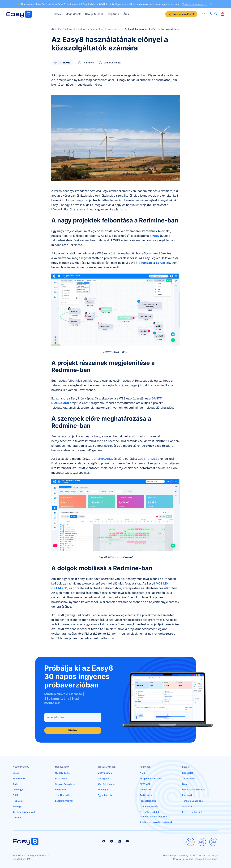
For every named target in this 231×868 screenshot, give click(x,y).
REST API (145, 784)
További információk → (195, 4)
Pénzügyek (19, 790)
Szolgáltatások (94, 14)
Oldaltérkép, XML (22, 859)
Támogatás (103, 779)
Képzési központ (106, 784)
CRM (15, 795)
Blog (185, 784)
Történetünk (189, 779)
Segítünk (113, 14)
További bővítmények (24, 812)
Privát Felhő (61, 779)
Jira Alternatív (62, 795)
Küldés (73, 730)
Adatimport (103, 790)
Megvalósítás (105, 773)
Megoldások (73, 14)
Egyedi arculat (105, 795)
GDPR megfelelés (149, 807)
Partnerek (187, 795)
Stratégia (18, 807)
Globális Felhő (62, 773)
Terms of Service (202, 859)
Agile (15, 784)
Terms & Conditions (193, 801)
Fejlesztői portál (148, 801)
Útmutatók (145, 790)
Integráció (60, 790)
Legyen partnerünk (192, 812)
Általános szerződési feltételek (156, 822)
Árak (126, 14)
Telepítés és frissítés (151, 779)
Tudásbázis (146, 795)
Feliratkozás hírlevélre (194, 790)
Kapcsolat (188, 773)
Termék (57, 14)
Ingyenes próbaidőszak (180, 14)
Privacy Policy (181, 859)
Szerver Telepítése (65, 784)
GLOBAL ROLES (148, 459)
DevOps (17, 818)
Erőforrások (19, 779)
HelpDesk (18, 801)
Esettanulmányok (64, 801)
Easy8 (16, 773)
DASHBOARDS (103, 459)
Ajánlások (187, 807)
